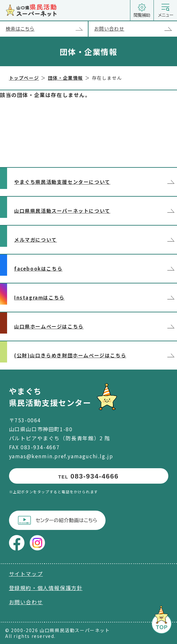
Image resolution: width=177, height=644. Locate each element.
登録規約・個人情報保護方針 (46, 588)
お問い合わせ (136, 29)
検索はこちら (47, 29)
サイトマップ (26, 574)
